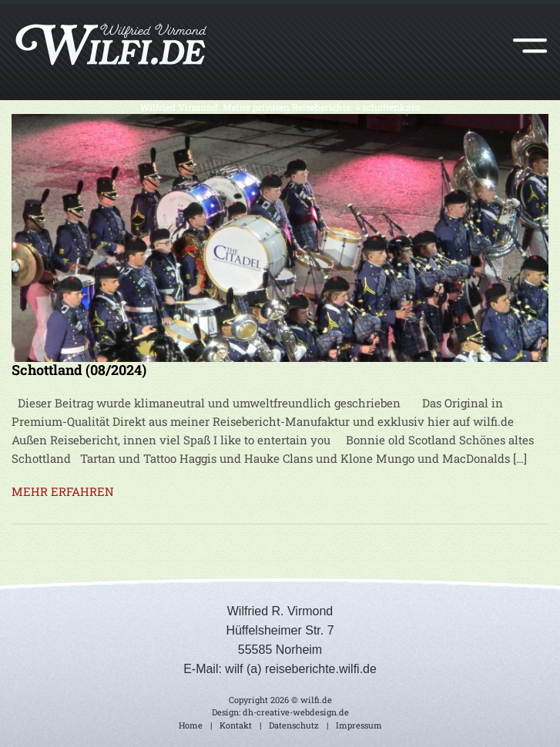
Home (191, 725)
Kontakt (236, 725)
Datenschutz (294, 725)
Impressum (359, 725)
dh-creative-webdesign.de (296, 712)
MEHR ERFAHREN (63, 491)
